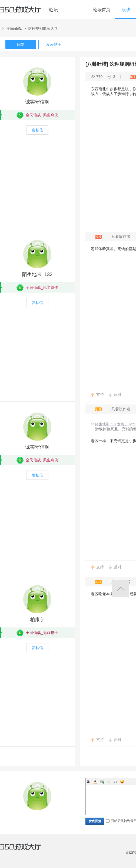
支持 (100, 394)
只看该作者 (121, 237)
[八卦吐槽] (97, 64)
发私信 (37, 130)
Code (115, 782)
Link (102, 782)
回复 (21, 44)
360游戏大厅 (26, 850)
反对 (118, 394)
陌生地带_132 (37, 274)
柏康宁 (37, 620)
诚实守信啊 (37, 102)
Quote (109, 782)
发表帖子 (54, 44)
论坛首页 (102, 10)
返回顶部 (121, 589)
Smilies (122, 782)
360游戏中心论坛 (31, 12)
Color (95, 782)
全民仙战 (14, 28)
